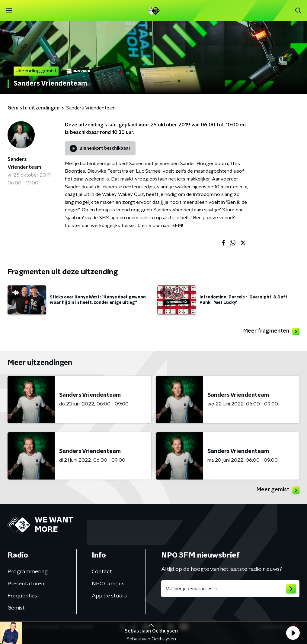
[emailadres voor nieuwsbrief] (230, 589)
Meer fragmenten (271, 331)
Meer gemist (278, 490)
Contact (102, 572)
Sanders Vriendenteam (24, 163)
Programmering (28, 572)
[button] (293, 633)
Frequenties (22, 596)
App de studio (109, 596)
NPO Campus (108, 584)
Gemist (16, 608)
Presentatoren (26, 584)
